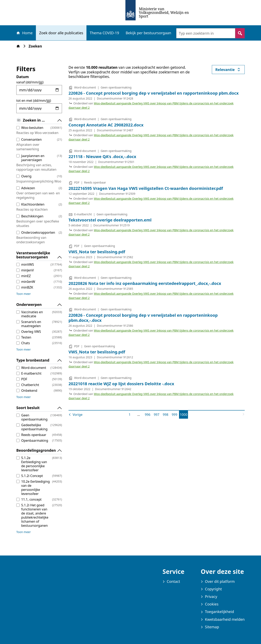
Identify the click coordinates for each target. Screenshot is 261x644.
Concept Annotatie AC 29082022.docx (106, 125)
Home (24, 33)
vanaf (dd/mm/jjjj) (30, 82)
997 (157, 414)
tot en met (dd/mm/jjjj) (34, 101)
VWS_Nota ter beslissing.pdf (97, 252)
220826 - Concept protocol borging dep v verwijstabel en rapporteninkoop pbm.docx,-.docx (143, 318)
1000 (184, 414)
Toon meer (24, 294)
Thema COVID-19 (104, 33)
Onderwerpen (39, 305)
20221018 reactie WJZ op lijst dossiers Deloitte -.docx (121, 384)
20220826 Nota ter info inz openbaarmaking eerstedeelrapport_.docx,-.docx (145, 283)
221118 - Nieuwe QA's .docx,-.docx (102, 157)
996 (148, 414)
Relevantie (230, 70)
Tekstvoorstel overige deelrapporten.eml (110, 220)
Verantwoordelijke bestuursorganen (39, 255)
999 (175, 414)
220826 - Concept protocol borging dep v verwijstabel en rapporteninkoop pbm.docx (154, 93)
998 (166, 414)
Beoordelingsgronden (39, 450)
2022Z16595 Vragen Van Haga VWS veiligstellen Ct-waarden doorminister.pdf (146, 188)
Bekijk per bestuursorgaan (148, 33)
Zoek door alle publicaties (61, 33)
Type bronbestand (39, 360)
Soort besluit (39, 408)
